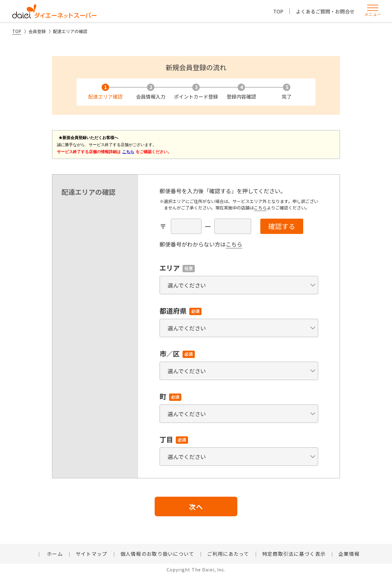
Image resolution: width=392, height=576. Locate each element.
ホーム (54, 554)
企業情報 (349, 554)
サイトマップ (92, 554)
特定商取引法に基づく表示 (294, 554)
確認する (282, 226)
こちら (260, 208)
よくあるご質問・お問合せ (325, 11)
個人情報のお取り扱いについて (157, 554)
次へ (196, 506)
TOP (278, 11)
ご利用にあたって (228, 554)
